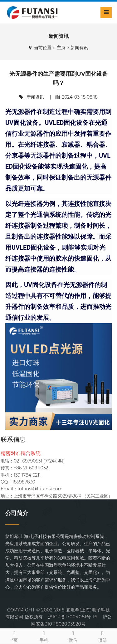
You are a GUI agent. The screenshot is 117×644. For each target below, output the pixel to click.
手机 (44, 636)
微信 (73, 636)
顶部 (102, 636)
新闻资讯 (79, 48)
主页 (61, 48)
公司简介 (17, 513)
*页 (15, 636)
